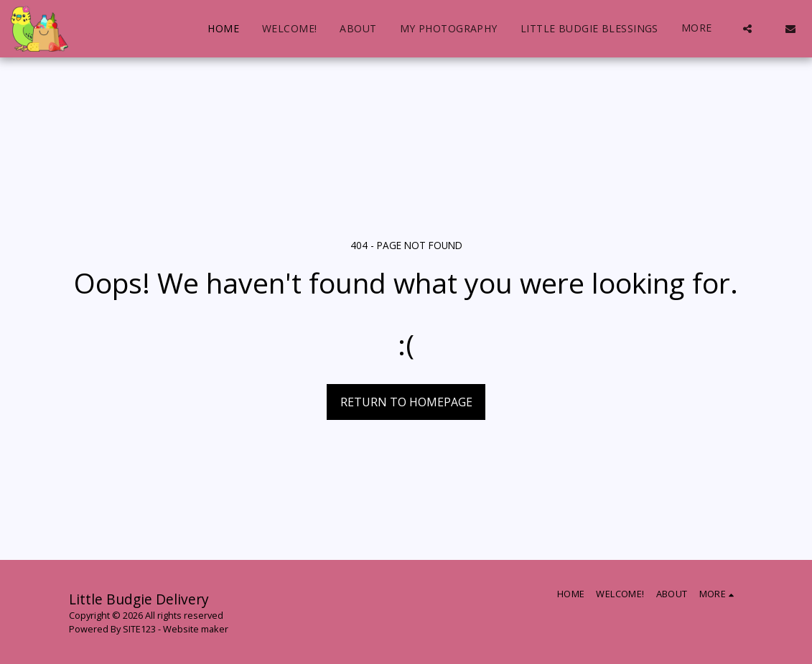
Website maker (196, 629)
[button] (747, 29)
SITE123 (139, 629)
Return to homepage (406, 402)
